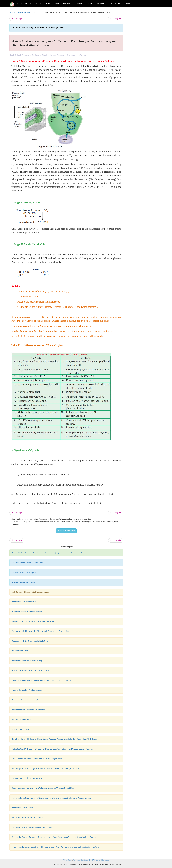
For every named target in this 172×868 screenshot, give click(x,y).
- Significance (37, 759)
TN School (101, 3)
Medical (67, 3)
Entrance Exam (115, 3)
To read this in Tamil (66, 531)
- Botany (27, 818)
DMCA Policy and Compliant (99, 860)
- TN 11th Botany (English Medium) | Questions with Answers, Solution (49, 553)
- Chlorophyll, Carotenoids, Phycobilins (40, 631)
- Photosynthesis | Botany (41, 680)
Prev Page (17, 19)
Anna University (53, 3)
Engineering (79, 3)
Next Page (116, 19)
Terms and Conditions (81, 860)
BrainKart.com (24, 3)
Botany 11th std (24, 12)
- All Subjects (27, 563)
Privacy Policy (68, 860)
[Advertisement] (145, 51)
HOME (39, 3)
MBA (90, 3)
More (128, 3)
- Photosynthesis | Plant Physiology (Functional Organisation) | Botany (54, 837)
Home (12, 12)
